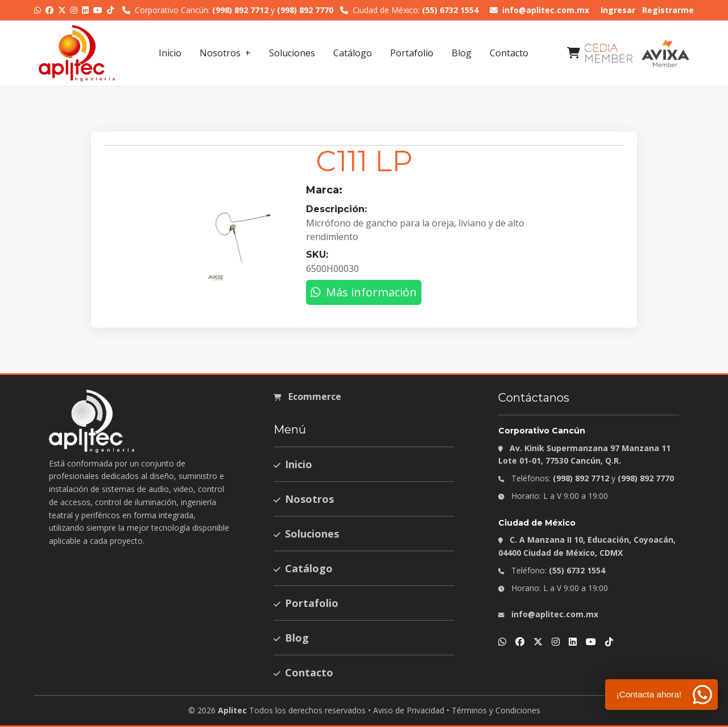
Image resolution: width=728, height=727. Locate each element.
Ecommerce (307, 396)
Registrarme (668, 10)
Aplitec (232, 710)
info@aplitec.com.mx (539, 10)
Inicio (170, 53)
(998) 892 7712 (240, 10)
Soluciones (292, 53)
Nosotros (220, 53)
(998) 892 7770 (305, 10)
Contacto (509, 53)
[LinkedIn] (85, 10)
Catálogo (353, 53)
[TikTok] (110, 10)
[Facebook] (49, 10)
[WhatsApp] (38, 10)
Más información (364, 292)
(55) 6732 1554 (450, 10)
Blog (462, 53)
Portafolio (412, 53)
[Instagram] (74, 10)
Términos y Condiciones (496, 710)
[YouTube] (98, 10)
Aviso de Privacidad (409, 710)
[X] (62, 10)
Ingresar (618, 10)
